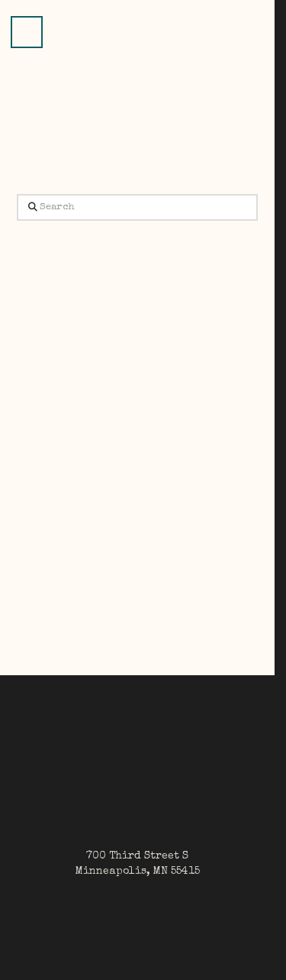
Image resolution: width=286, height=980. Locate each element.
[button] (27, 32)
